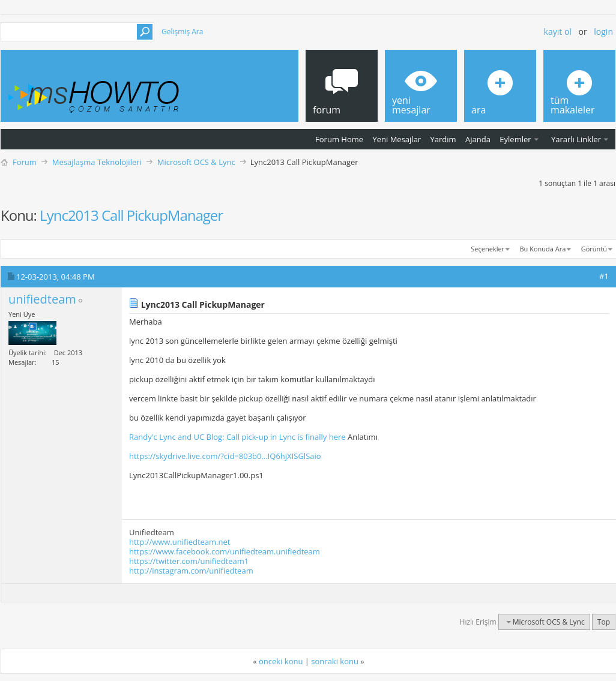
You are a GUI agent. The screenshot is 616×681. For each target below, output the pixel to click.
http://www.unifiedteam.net (180, 542)
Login (603, 31)
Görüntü (594, 249)
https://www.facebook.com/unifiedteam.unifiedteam (225, 551)
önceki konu (281, 661)
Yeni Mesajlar (397, 139)
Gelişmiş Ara (182, 31)
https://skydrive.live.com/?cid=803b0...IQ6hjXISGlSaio (225, 456)
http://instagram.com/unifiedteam (191, 571)
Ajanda (478, 139)
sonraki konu (335, 661)
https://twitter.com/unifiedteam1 (189, 561)
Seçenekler (488, 249)
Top (604, 622)
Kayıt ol (558, 31)
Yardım (443, 139)
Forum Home (339, 139)
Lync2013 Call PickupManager (131, 215)
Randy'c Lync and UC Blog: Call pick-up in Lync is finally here (237, 437)
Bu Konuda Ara (543, 249)
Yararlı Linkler (576, 139)
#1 (604, 276)
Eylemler (515, 139)
